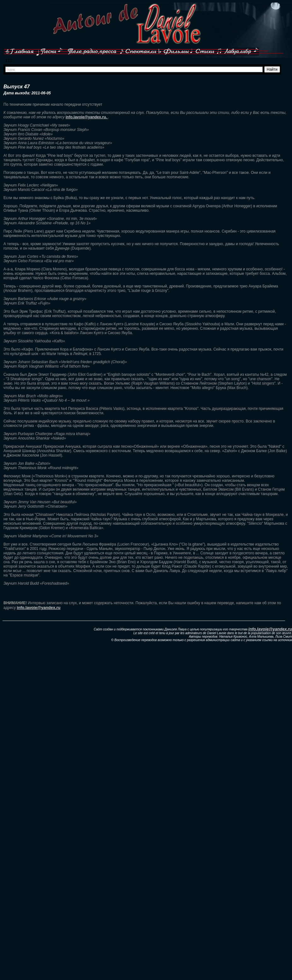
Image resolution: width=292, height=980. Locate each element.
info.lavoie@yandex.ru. (87, 117)
